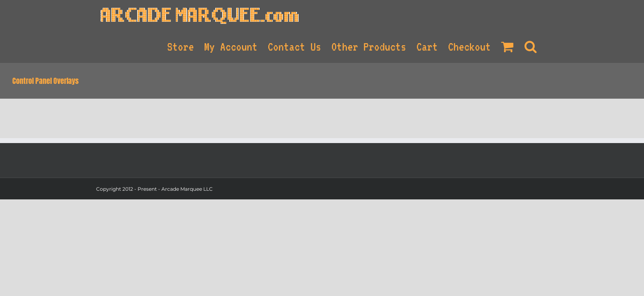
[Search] (541, 46)
